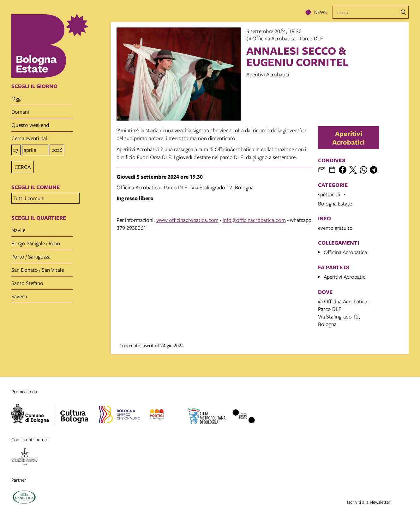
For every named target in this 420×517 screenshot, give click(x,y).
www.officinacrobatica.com (187, 220)
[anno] (57, 149)
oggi (17, 98)
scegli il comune (36, 186)
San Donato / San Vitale (38, 268)
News (321, 12)
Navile (18, 228)
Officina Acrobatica (345, 252)
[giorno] (16, 149)
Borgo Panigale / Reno (36, 241)
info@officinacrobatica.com (254, 220)
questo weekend (30, 125)
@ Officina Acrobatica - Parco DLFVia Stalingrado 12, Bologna (344, 313)
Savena (19, 294)
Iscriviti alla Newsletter (369, 502)
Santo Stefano (27, 281)
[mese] (35, 149)
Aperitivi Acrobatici (348, 138)
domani (20, 112)
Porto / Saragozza (31, 255)
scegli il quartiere (39, 216)
